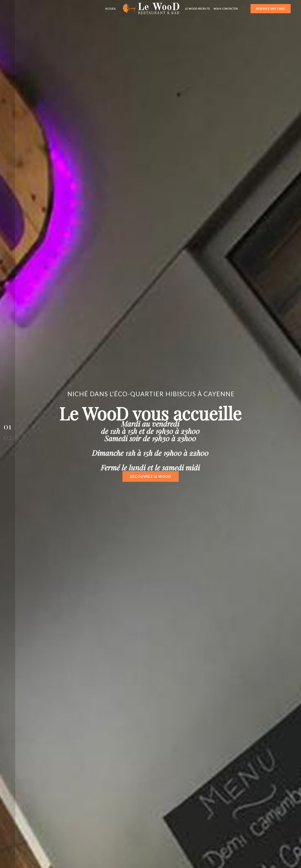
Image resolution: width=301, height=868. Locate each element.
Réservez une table (270, 9)
